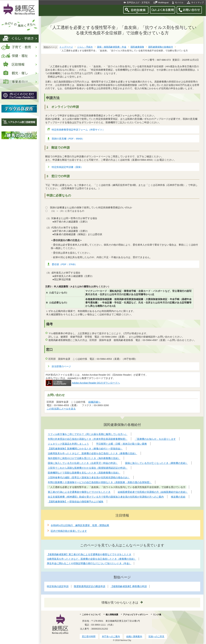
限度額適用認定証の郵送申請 (90, 586)
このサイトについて (91, 615)
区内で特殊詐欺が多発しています (69, 531)
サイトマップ (197, 2)
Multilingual (163, 2)
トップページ (66, 47)
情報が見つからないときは (120, 603)
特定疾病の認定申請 (58, 586)
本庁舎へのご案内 (111, 636)
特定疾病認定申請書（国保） (67, 167)
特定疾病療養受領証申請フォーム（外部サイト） (78, 130)
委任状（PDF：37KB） (64, 264)
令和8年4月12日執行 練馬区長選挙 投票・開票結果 (80, 525)
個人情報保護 (112, 615)
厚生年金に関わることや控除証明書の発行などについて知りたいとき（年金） (89, 563)
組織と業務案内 (134, 636)
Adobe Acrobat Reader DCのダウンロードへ (83, 383)
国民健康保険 (137, 47)
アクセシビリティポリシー (136, 615)
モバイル (179, 2)
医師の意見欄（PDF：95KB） (68, 139)
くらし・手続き (85, 47)
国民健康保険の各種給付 (161, 47)
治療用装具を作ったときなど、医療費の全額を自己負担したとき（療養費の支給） (91, 559)
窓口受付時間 (89, 636)
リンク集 (157, 615)
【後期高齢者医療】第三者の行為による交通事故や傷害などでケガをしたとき (89, 554)
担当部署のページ (61, 366)
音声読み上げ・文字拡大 (138, 2)
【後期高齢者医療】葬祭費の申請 (129, 586)
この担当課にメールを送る (61, 409)
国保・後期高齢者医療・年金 (112, 47)
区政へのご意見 (156, 636)
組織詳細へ (94, 402)
